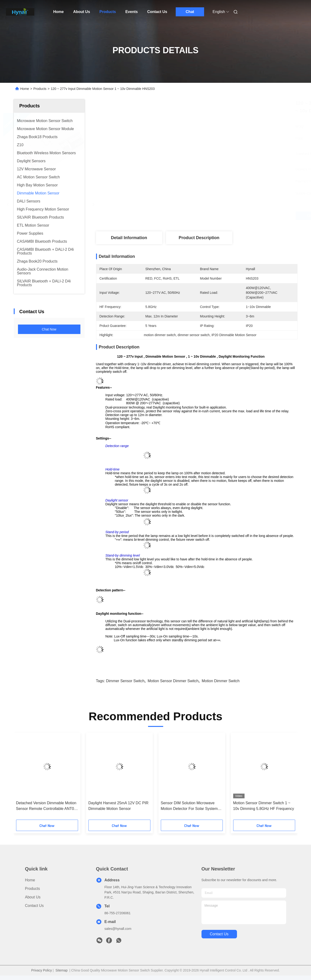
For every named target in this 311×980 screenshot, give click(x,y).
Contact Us (157, 12)
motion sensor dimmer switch (173, 681)
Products (108, 12)
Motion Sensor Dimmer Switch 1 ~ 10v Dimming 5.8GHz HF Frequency (264, 806)
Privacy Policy (42, 970)
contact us (219, 934)
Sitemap (61, 970)
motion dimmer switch (221, 681)
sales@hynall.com (118, 929)
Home (58, 12)
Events (131, 12)
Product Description (199, 238)
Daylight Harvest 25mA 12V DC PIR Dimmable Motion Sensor (118, 806)
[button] (28, 778)
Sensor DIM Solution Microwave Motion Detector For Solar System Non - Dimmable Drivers (189, 806)
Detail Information (129, 238)
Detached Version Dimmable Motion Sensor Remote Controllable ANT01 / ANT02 (46, 806)
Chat (190, 12)
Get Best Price (222, 216)
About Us (81, 12)
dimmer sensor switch (125, 681)
